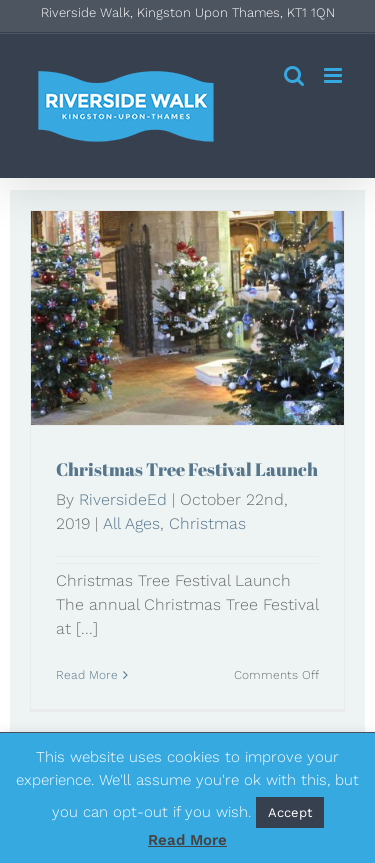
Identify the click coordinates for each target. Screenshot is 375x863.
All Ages (131, 523)
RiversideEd (123, 499)
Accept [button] (290, 812)
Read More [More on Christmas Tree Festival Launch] (87, 675)
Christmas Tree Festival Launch (187, 469)
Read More (187, 840)
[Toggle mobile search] (294, 75)
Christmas (207, 523)
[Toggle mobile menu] (334, 75)
